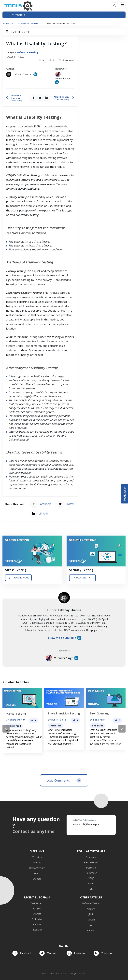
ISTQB (91, 878)
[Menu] (122, 6)
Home (6, 23)
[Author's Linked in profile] (35, 74)
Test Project (37, 903)
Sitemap (37, 879)
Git (91, 889)
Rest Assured (91, 862)
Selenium (91, 857)
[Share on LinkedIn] (47, 98)
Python (37, 924)
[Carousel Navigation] (64, 729)
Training (37, 863)
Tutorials (37, 857)
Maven (91, 920)
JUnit (91, 914)
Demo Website (37, 868)
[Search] (114, 6)
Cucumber (91, 873)
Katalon (37, 909)
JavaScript (37, 930)
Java (91, 925)
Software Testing (28, 23)
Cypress (37, 914)
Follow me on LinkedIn (64, 638)
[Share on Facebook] (33, 98)
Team (37, 873)
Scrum (91, 883)
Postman (91, 868)
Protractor (37, 919)
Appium (91, 909)
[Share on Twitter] (40, 98)
